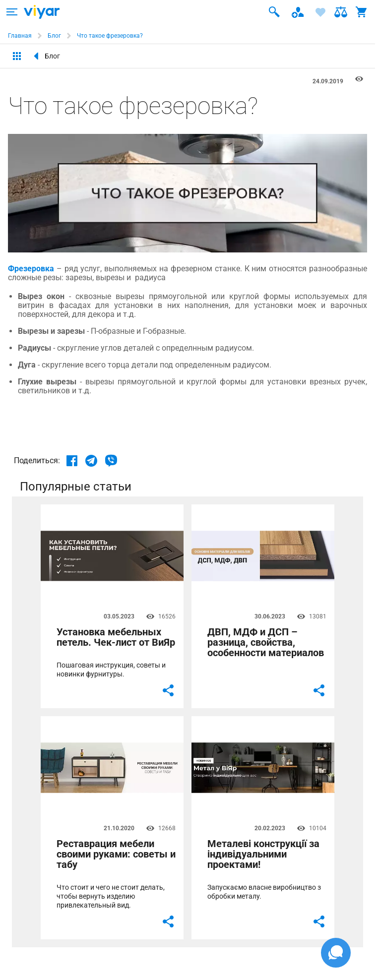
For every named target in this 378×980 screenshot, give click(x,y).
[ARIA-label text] (12, 12)
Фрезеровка (31, 269)
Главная (20, 36)
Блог (54, 36)
